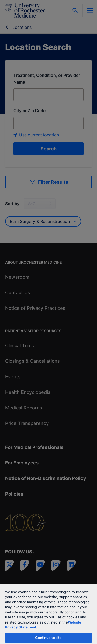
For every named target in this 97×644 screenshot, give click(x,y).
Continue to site (48, 638)
